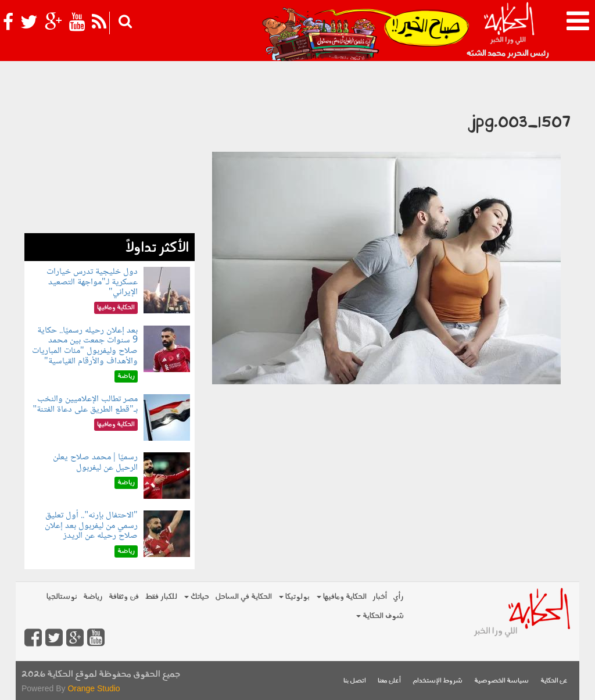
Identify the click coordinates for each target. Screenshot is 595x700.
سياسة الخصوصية (501, 681)
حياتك (197, 597)
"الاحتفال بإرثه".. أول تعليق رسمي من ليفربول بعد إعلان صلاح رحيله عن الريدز (91, 526)
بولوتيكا (294, 597)
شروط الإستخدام (438, 681)
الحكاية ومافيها (342, 597)
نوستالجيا (62, 597)
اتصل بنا (355, 681)
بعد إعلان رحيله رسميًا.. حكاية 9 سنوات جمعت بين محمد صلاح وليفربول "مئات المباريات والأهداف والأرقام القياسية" (85, 346)
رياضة (93, 597)
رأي (398, 597)
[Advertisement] (110, 160)
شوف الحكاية (380, 616)
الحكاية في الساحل (243, 597)
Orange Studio (94, 688)
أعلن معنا (389, 681)
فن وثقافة (124, 597)
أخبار (380, 597)
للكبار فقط (161, 597)
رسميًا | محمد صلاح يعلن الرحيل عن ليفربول (95, 462)
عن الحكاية (554, 681)
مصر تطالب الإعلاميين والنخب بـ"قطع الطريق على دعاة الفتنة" (85, 404)
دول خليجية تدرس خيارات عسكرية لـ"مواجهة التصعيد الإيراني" (92, 282)
